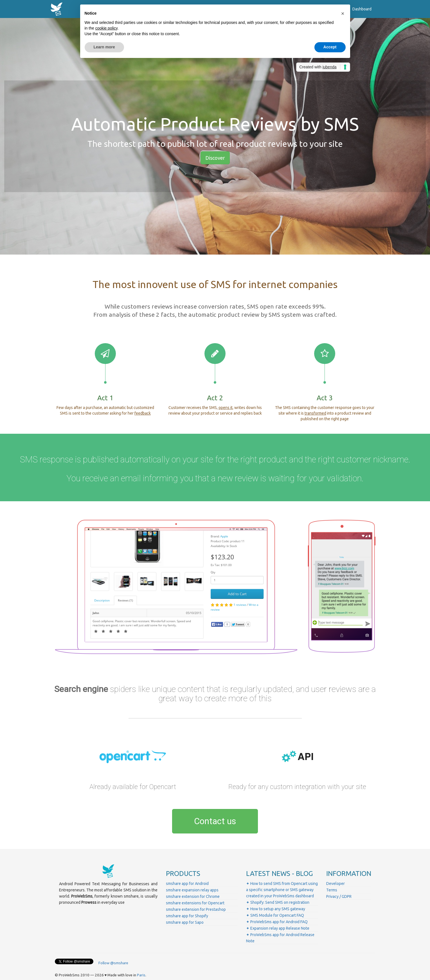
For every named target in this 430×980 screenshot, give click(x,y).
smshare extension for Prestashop (196, 909)
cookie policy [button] (106, 28)
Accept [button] (330, 47)
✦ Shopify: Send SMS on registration (278, 902)
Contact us (215, 821)
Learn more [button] (104, 47)
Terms (332, 890)
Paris (141, 975)
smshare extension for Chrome (193, 896)
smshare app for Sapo (185, 922)
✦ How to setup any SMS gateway (276, 909)
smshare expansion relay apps (192, 890)
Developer (336, 884)
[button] (343, 14)
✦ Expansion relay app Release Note (278, 928)
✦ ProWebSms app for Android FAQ (277, 922)
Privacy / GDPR (339, 896)
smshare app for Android (187, 884)
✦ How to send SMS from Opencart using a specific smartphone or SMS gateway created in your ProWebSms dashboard (282, 890)
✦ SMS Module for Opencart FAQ (275, 915)
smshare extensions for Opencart (195, 903)
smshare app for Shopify (187, 916)
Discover (215, 158)
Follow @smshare (113, 963)
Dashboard (362, 9)
